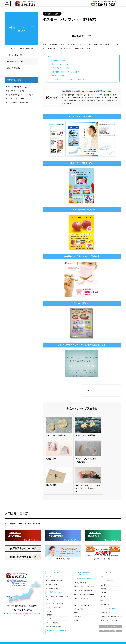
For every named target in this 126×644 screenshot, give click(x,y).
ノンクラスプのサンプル (55, 572)
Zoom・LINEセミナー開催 (109, 589)
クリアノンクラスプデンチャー (84, 555)
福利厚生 (103, 561)
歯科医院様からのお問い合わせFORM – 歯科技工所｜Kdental (86, 91)
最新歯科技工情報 (84, 547)
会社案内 (110, 549)
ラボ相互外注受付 (53, 553)
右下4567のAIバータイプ (16, 91)
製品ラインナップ (57, 561)
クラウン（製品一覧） (16, 55)
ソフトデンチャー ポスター (62, 68)
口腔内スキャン (106, 581)
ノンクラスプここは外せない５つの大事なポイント (70, 79)
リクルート (110, 541)
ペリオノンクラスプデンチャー (84, 563)
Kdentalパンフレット (59, 61)
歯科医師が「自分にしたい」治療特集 (65, 72)
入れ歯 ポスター (58, 75)
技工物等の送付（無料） (17, 61)
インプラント (51, 587)
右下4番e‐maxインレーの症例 (18, 103)
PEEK (76, 581)
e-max (76, 589)
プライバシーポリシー (110, 599)
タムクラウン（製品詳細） (57, 433)
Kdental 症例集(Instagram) (84, 542)
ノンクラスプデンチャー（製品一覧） (21, 48)
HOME (57, 541)
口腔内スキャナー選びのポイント (111, 585)
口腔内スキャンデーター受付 (57, 600)
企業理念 (103, 557)
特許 (102, 569)
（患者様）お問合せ (53, 557)
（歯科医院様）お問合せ (55, 549)
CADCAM (50, 583)
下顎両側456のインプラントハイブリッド (22, 95)
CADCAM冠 (78, 585)
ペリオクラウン (79, 577)
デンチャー (51, 579)
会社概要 (103, 553)
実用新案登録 (105, 573)
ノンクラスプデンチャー (82, 551)
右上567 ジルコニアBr (16, 99)
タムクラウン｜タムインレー (83, 573)
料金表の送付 (76, 454)
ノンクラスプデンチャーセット (18, 87)
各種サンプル (101, 433)
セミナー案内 (110, 577)
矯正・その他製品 (15, 68)
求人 (102, 545)
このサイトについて (110, 595)
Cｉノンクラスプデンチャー (83, 559)
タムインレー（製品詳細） (82, 433)
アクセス (103, 565)
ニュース (50, 545)
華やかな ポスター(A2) (60, 64)
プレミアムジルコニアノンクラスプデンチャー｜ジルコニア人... (106, 457)
